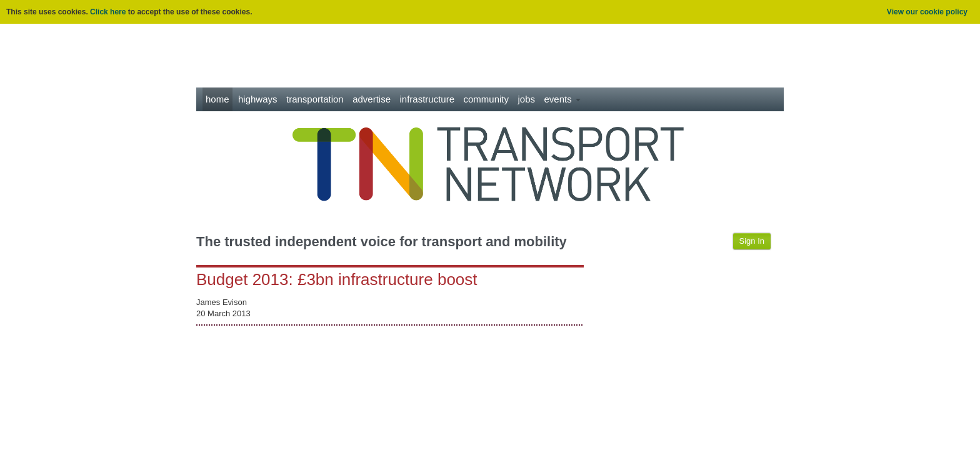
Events (562, 99)
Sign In (752, 241)
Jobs (526, 99)
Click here (108, 12)
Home (217, 99)
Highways (258, 99)
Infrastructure (427, 99)
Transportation (315, 99)
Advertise (372, 99)
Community (487, 99)
